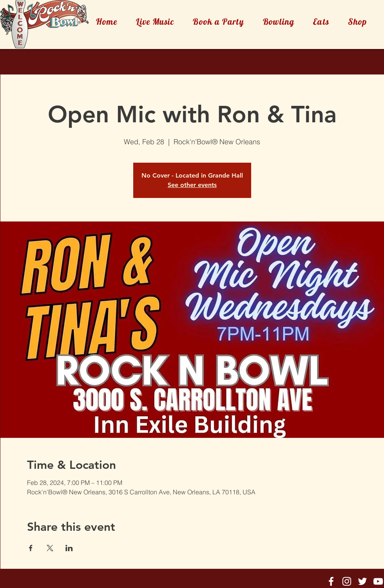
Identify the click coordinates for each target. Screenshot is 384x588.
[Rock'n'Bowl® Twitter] (362, 581)
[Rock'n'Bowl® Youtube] (378, 581)
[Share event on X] (50, 548)
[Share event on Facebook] (31, 548)
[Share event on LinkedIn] (69, 548)
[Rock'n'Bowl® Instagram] (347, 581)
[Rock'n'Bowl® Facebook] (331, 581)
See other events (192, 185)
